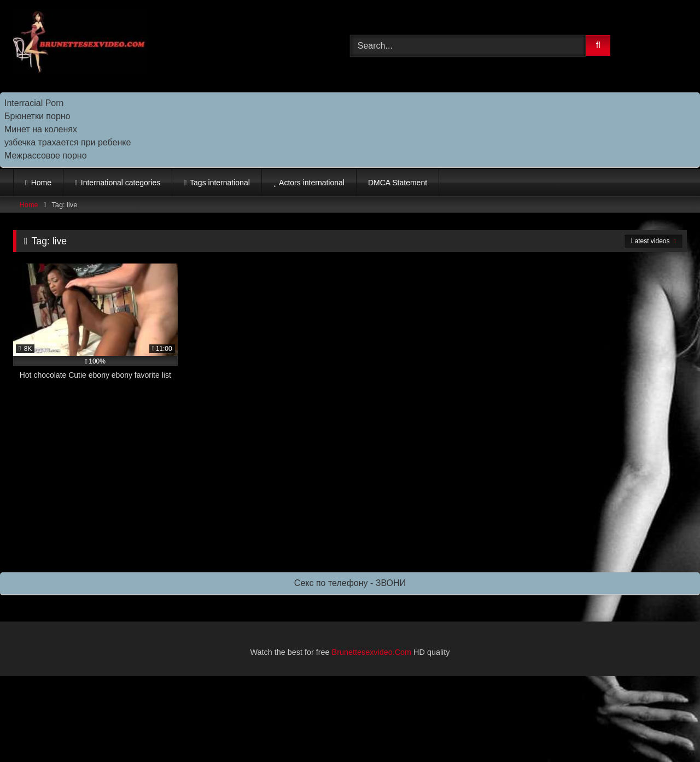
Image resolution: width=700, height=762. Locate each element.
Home (41, 183)
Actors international (312, 183)
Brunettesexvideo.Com (372, 652)
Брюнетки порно (37, 116)
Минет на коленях (41, 129)
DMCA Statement (398, 183)
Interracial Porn (34, 103)
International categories (121, 183)
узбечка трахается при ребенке (68, 142)
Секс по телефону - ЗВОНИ (350, 583)
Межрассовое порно (46, 156)
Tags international (220, 183)
